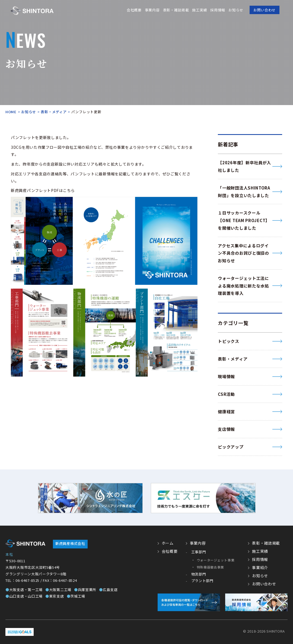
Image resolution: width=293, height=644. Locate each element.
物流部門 (199, 574)
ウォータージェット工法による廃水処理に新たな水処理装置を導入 (243, 286)
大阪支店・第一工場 (24, 590)
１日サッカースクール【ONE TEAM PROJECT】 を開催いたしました (244, 220)
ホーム (168, 543)
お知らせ (236, 10)
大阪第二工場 (58, 590)
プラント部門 (202, 581)
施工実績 (200, 10)
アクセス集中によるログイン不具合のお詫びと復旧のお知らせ (243, 253)
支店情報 (226, 429)
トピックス (229, 341)
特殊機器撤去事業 (211, 567)
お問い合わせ (265, 10)
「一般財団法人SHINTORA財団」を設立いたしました (244, 192)
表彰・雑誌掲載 (176, 10)
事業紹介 (260, 567)
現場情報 (226, 376)
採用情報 (218, 10)
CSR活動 (226, 394)
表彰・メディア (54, 112)
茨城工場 (76, 596)
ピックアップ (231, 447)
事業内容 (152, 10)
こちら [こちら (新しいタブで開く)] (69, 190)
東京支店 (55, 596)
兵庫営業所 (85, 590)
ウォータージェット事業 (216, 560)
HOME (11, 112)
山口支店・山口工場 (24, 596)
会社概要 (134, 10)
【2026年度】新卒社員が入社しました (244, 166)
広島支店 (108, 590)
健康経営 (226, 411)
